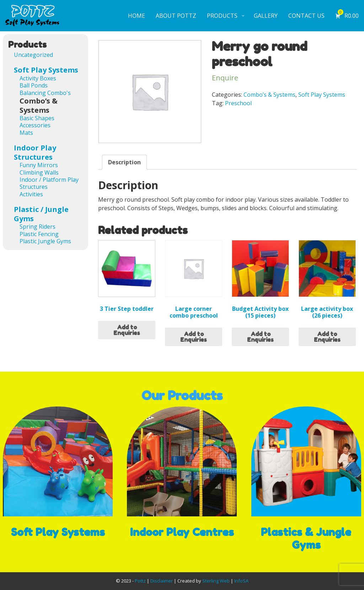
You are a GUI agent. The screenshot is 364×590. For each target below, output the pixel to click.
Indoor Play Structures (35, 152)
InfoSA (241, 581)
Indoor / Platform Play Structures (49, 183)
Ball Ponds (34, 85)
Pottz (140, 581)
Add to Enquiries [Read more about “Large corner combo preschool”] (194, 337)
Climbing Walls (39, 172)
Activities (31, 194)
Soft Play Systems (322, 95)
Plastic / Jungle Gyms (41, 214)
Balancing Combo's (45, 93)
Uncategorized (33, 55)
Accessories (35, 125)
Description (124, 162)
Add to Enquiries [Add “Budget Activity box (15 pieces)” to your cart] (260, 337)
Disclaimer (162, 581)
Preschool (238, 103)
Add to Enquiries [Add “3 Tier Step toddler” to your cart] (127, 330)
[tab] (124, 162)
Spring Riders (38, 227)
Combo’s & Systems (269, 95)
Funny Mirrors (39, 165)
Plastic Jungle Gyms (45, 241)
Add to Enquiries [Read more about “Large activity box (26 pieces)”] (327, 337)
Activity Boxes (38, 78)
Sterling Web (216, 581)
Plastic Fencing (39, 234)
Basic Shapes (37, 118)
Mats (26, 133)
